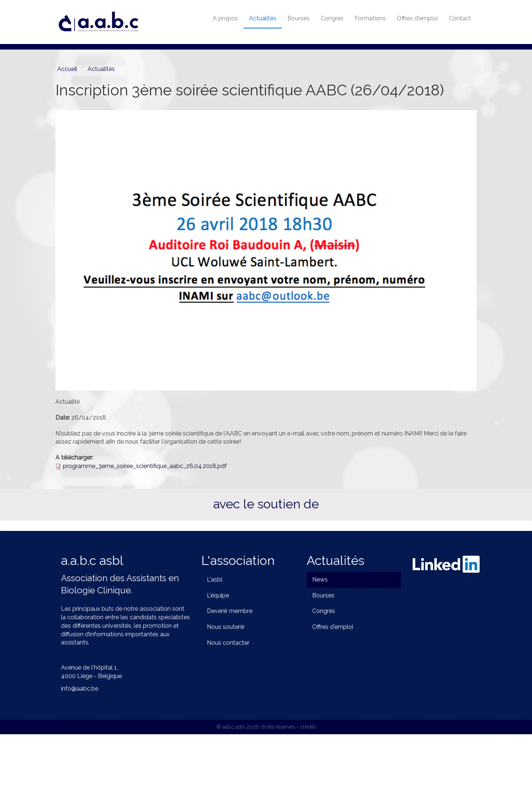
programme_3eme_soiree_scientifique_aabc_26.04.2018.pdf (145, 466)
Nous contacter (228, 711)
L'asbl (215, 648)
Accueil (67, 69)
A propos (225, 18)
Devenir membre (230, 680)
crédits (308, 795)
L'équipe (218, 664)
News (320, 648)
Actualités (263, 18)
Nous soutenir (226, 696)
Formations (370, 18)
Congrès (332, 18)
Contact (460, 18)
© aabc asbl (231, 795)
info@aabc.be (80, 757)
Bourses (299, 18)
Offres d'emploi (417, 18)
